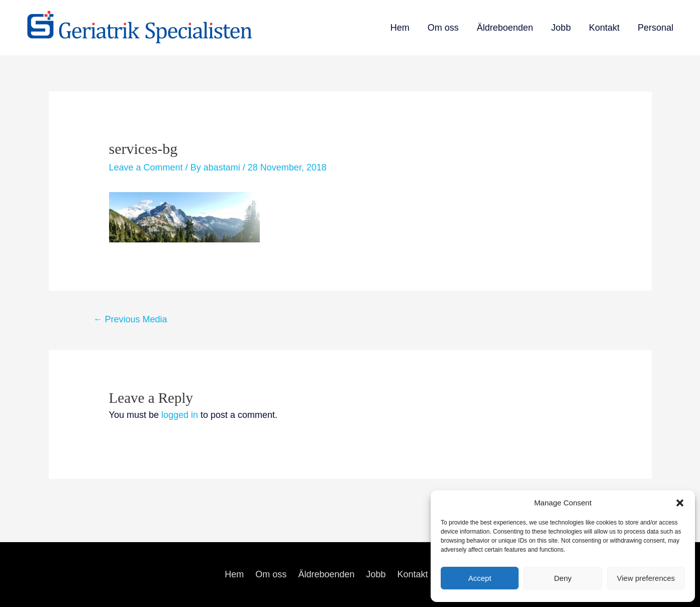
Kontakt (604, 28)
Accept (480, 578)
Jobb (561, 28)
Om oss (443, 28)
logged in (180, 415)
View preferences (646, 578)
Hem (400, 28)
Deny (563, 578)
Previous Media (130, 319)
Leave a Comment (146, 167)
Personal (656, 28)
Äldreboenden (505, 28)
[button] (680, 503)
